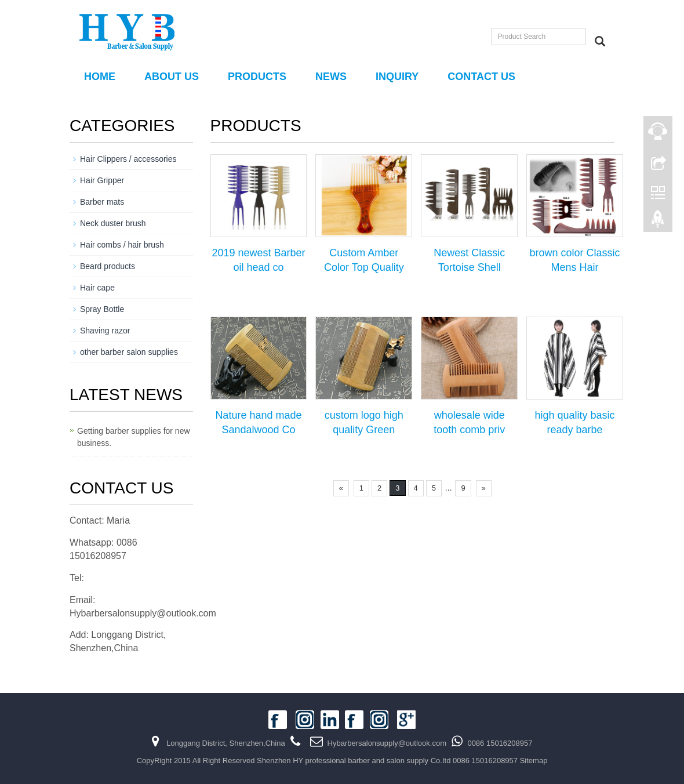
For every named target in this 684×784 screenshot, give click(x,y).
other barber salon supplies (129, 352)
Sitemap (534, 761)
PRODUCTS (257, 77)
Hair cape (97, 288)
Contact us (481, 77)
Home (100, 77)
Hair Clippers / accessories (128, 159)
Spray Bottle (102, 309)
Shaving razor (105, 331)
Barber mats (102, 202)
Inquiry (397, 77)
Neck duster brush (113, 223)
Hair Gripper (102, 180)
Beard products (108, 266)
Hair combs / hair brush (122, 245)
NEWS (331, 77)
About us (172, 77)
